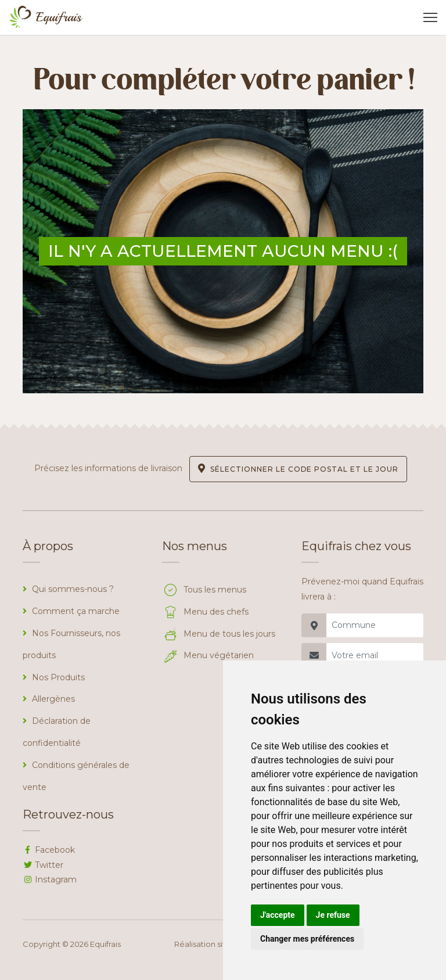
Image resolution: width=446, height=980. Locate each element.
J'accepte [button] (278, 915)
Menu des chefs (205, 612)
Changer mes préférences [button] (307, 939)
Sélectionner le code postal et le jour (298, 469)
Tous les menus (204, 590)
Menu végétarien (208, 655)
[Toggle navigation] (430, 17)
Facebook (49, 850)
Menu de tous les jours (219, 634)
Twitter (43, 865)
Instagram (50, 880)
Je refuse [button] (333, 915)
